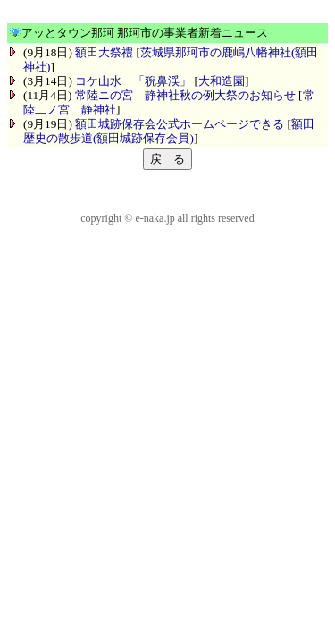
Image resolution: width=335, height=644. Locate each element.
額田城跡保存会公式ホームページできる (180, 124)
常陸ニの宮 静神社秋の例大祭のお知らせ (185, 95)
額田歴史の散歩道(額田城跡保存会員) (169, 131)
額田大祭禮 (104, 52)
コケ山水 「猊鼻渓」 (133, 81)
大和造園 (222, 81)
